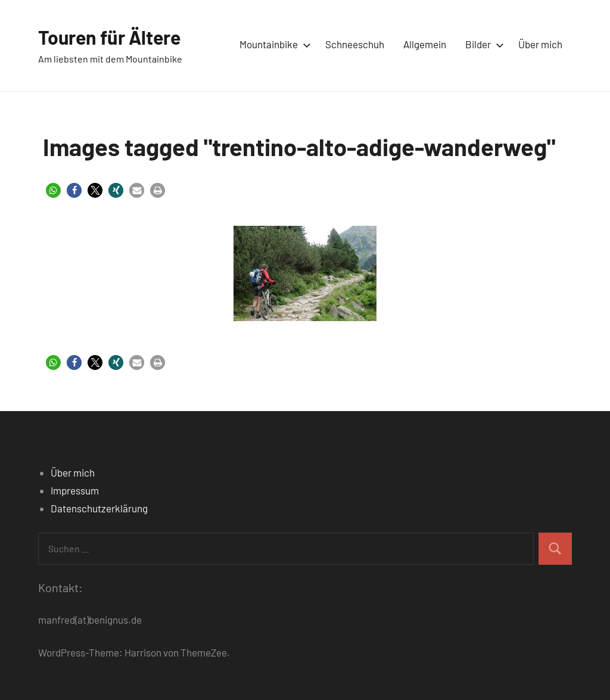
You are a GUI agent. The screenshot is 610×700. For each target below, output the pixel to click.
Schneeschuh (355, 44)
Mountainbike (273, 44)
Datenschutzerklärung (99, 508)
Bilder (482, 44)
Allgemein (425, 44)
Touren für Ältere (109, 37)
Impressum (75, 490)
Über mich (540, 44)
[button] (53, 190)
